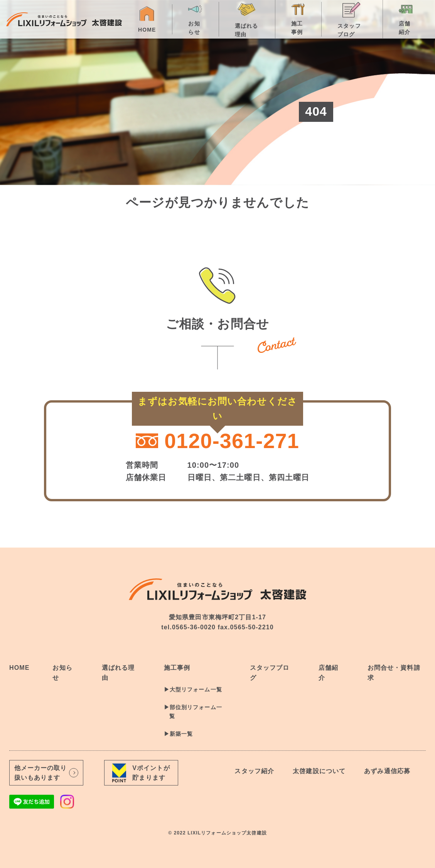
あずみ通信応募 (387, 771)
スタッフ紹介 (254, 771)
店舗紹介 (406, 19)
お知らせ (195, 19)
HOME (147, 19)
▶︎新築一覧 (179, 734)
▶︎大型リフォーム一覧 (193, 689)
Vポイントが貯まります (141, 773)
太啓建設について (319, 771)
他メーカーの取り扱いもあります (46, 773)
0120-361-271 (217, 441)
